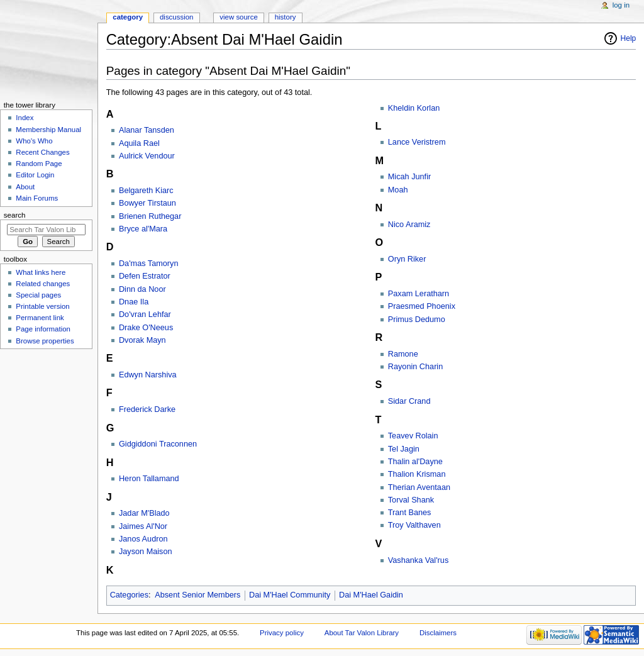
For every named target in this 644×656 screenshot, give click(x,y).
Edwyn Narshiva (148, 375)
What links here (41, 272)
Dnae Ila (134, 302)
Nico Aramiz (409, 225)
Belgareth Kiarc (146, 191)
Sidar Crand (409, 401)
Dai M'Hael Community (290, 595)
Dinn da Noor (142, 289)
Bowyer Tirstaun (147, 203)
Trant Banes (410, 513)
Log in (621, 5)
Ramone (403, 354)
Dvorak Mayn (142, 340)
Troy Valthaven (414, 525)
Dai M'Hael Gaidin (371, 595)
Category (128, 17)
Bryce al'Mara (143, 229)
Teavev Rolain (413, 436)
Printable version (42, 306)
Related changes (43, 284)
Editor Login (35, 175)
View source (238, 17)
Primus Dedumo (417, 320)
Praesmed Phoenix (422, 306)
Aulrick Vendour (147, 156)
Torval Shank (411, 500)
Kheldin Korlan (414, 108)
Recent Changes (42, 152)
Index (25, 118)
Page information (43, 329)
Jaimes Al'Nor (143, 526)
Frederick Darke (147, 409)
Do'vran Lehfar (145, 314)
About (25, 187)
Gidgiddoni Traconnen (158, 444)
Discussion (176, 17)
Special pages (38, 295)
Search (15, 215)
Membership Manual (48, 130)
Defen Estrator (145, 276)
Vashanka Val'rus (418, 560)
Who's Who (34, 141)
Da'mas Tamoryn (149, 264)
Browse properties (45, 341)
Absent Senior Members (197, 595)
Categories (129, 595)
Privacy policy (282, 633)
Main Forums (37, 198)
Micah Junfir (409, 177)
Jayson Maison (146, 552)
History (286, 17)
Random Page (39, 164)
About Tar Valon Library (362, 633)
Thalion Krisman (417, 474)
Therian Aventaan (419, 487)
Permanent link (40, 318)
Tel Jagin (404, 449)
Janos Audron (143, 539)
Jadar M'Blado (144, 513)
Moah (398, 190)
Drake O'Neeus (146, 328)
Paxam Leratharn (419, 294)
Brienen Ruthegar (150, 216)
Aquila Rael (139, 143)
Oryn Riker (407, 259)
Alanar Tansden (147, 130)
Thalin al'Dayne (415, 462)
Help (629, 38)
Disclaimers (438, 633)
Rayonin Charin (415, 367)
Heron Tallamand (149, 479)
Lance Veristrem (417, 142)
